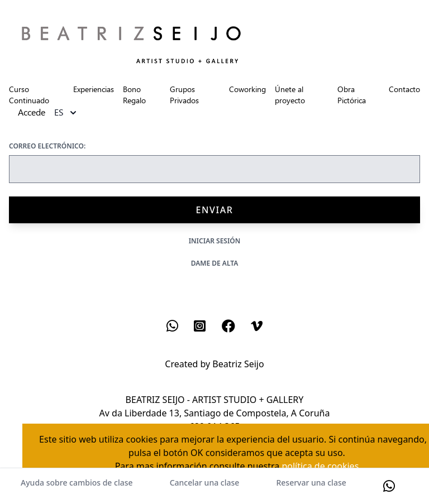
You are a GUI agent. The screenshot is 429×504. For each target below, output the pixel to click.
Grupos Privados (184, 95)
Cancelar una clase (205, 483)
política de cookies (320, 466)
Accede (32, 112)
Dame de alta (215, 263)
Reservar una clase (311, 483)
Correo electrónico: (47, 146)
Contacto (404, 89)
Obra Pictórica (352, 95)
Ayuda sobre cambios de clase (77, 483)
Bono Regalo (134, 95)
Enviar (214, 210)
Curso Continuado (29, 95)
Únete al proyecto (290, 95)
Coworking (247, 89)
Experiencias (94, 89)
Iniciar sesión (215, 241)
